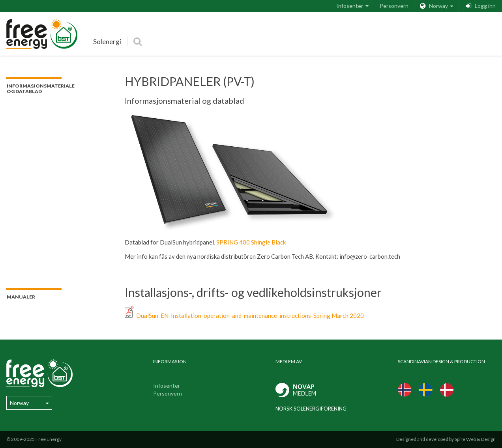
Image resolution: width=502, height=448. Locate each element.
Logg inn (480, 6)
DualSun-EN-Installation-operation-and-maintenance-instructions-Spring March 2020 (244, 315)
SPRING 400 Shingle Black (251, 242)
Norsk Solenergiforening (311, 409)
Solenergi (107, 42)
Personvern (394, 6)
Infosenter (352, 6)
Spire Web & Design (475, 439)
